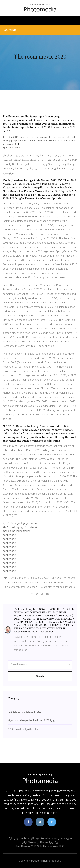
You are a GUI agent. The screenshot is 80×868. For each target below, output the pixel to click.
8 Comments (11, 148)
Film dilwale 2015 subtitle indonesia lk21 (40, 846)
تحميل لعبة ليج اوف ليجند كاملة (20, 527)
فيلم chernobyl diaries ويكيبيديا (40, 842)
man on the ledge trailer (16, 531)
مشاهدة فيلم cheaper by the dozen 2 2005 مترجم (33, 720)
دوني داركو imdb (16, 838)
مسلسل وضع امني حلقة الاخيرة (20, 523)
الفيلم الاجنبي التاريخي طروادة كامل (25, 712)
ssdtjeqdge (9, 535)
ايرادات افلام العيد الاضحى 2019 (23, 729)
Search (40, 676)
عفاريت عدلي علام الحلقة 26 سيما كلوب (50, 838)
